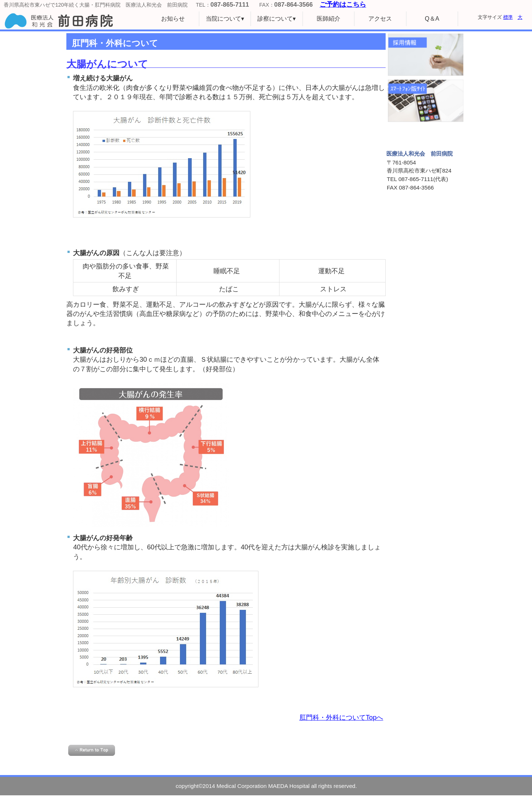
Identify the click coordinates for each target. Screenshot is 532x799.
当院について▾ (225, 19)
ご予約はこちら (343, 4)
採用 (426, 55)
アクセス (380, 19)
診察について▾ (277, 19)
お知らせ (173, 19)
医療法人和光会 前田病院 (74, 20)
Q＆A (432, 19)
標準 (508, 17)
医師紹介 (328, 19)
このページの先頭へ (92, 750)
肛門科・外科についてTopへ (341, 717)
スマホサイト (426, 101)
